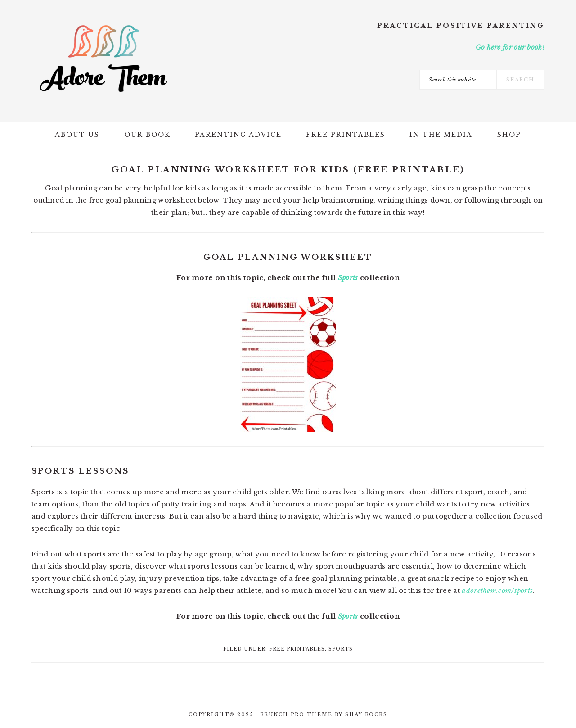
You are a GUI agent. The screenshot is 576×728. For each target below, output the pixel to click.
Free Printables (297, 649)
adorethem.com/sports (497, 590)
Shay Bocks (366, 715)
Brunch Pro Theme (296, 715)
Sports (348, 278)
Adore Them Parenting (103, 59)
